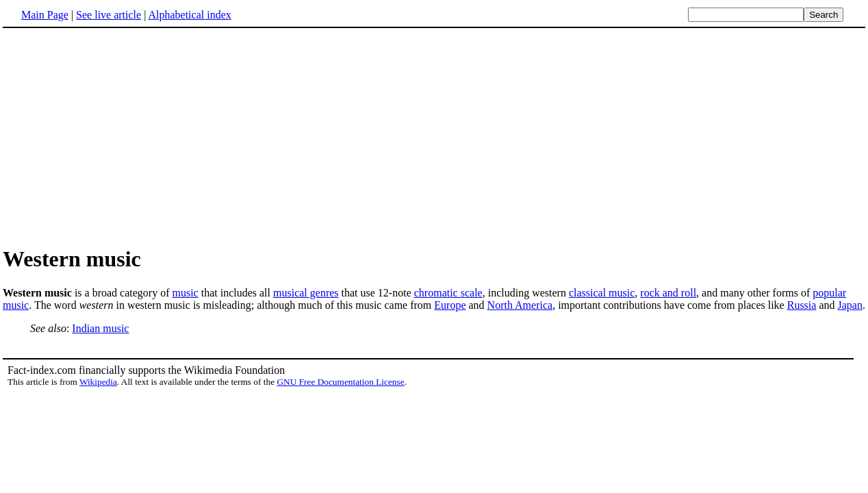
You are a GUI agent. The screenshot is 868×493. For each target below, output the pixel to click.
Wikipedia (98, 382)
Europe (450, 305)
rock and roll (668, 293)
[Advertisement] (118, 136)
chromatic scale (448, 293)
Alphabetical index (189, 15)
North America (520, 305)
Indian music (100, 328)
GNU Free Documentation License (340, 382)
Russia (802, 305)
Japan (850, 305)
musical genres (306, 293)
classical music (602, 293)
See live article (108, 15)
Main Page (45, 15)
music (185, 293)
